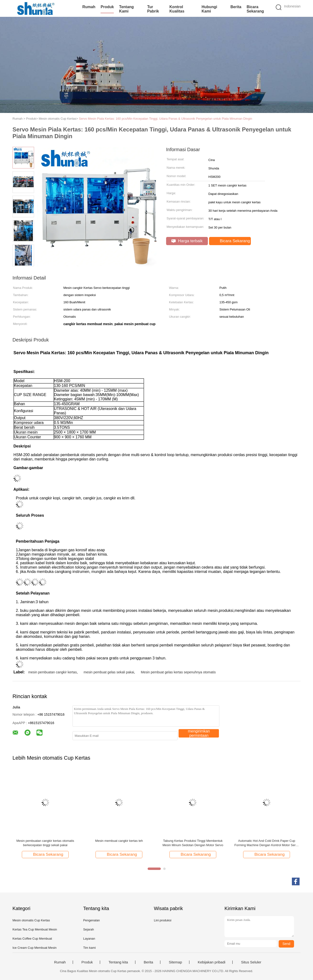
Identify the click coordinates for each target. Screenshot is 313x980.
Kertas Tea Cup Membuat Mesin (35, 929)
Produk (107, 7)
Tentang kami (126, 9)
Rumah (89, 7)
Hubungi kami (209, 9)
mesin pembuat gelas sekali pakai (109, 672)
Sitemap (175, 962)
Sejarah (88, 929)
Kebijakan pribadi (212, 962)
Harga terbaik (187, 241)
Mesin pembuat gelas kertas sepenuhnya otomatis (178, 672)
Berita (236, 7)
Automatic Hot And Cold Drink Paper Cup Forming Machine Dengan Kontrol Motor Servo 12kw (267, 843)
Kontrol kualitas (177, 9)
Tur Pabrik (153, 9)
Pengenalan (91, 920)
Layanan (89, 939)
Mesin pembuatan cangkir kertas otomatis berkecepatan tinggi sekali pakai (45, 843)
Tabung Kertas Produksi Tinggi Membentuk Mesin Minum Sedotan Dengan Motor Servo (193, 843)
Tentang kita (118, 962)
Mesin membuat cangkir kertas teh (119, 841)
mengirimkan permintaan (199, 733)
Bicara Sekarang (255, 9)
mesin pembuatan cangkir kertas (53, 672)
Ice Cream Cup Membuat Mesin (35, 948)
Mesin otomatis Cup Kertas (31, 920)
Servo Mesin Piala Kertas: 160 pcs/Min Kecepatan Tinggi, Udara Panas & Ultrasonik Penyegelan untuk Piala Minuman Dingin (165, 119)
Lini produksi (163, 920)
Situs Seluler (251, 962)
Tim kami (89, 948)
